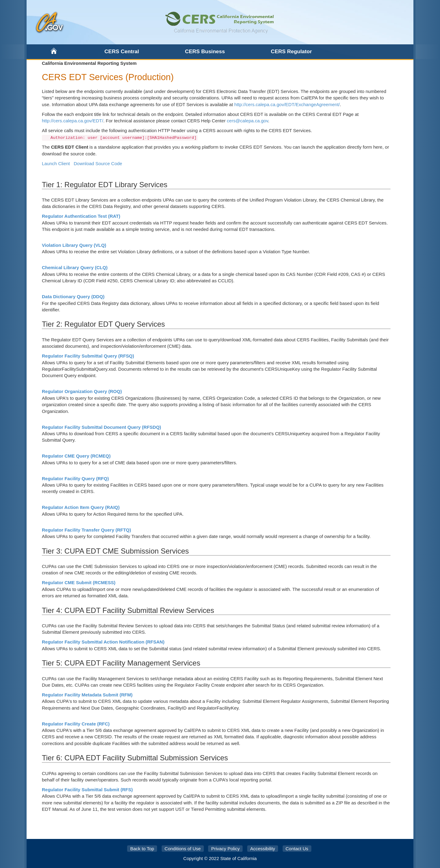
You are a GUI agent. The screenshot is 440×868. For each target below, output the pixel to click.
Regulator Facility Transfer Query (86, 530)
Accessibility (263, 849)
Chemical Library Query (75, 267)
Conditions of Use (183, 849)
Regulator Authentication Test (81, 216)
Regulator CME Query (76, 456)
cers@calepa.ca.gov (247, 121)
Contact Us (297, 849)
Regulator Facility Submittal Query (88, 356)
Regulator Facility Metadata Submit (87, 695)
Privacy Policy (225, 849)
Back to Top (142, 849)
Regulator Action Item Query (81, 507)
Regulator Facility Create (76, 724)
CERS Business (205, 51)
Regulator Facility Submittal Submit (87, 790)
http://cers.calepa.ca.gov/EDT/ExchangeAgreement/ (287, 104)
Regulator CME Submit (79, 582)
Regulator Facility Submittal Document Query (101, 427)
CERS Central (122, 51)
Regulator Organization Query (82, 391)
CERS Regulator (291, 51)
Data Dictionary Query (73, 297)
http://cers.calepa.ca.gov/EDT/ (73, 121)
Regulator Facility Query (75, 479)
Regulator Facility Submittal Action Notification (103, 642)
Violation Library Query (74, 245)
